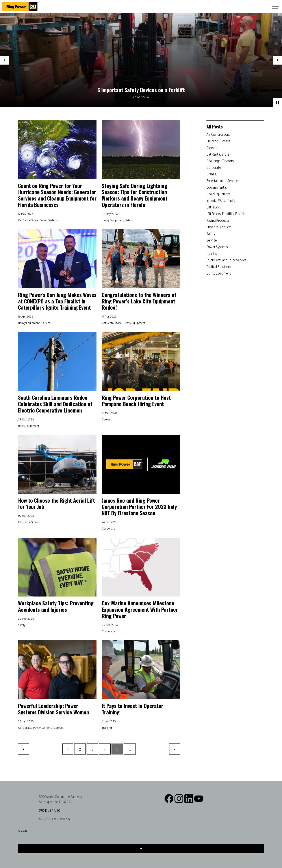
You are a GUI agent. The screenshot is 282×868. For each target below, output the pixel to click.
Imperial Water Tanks (221, 201)
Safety (129, 220)
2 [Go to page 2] (80, 749)
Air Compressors (218, 135)
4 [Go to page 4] (105, 749)
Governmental (217, 187)
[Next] (175, 749)
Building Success (218, 141)
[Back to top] (141, 849)
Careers (107, 419)
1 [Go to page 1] (68, 749)
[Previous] (24, 749)
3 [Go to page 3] (92, 749)
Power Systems (49, 220)
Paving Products (218, 220)
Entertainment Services (223, 181)
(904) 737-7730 (50, 811)
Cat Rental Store (28, 220)
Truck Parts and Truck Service (226, 260)
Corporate (108, 528)
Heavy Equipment (113, 220)
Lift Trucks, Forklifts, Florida (226, 214)
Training (107, 728)
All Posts (215, 126)
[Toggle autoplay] (278, 103)
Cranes (211, 174)
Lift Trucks (214, 207)
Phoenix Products (219, 227)
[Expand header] (275, 7)
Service (46, 323)
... (130, 749)
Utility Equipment (29, 426)
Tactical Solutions (219, 267)
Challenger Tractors (220, 161)
